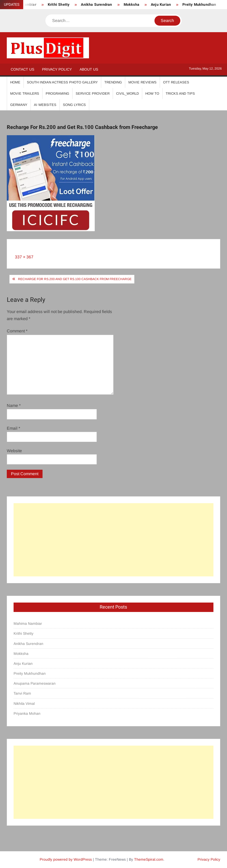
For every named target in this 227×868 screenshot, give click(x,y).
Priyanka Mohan (27, 713)
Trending (113, 82)
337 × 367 (24, 257)
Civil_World (127, 93)
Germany (19, 105)
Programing (57, 93)
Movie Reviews (142, 82)
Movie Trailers (25, 93)
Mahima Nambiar (28, 623)
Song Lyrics (74, 105)
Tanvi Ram (22, 693)
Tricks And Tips (180, 93)
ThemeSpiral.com (149, 859)
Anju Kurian (161, 5)
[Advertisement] (113, 540)
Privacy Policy (57, 69)
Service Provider (93, 93)
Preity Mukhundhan (199, 5)
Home (15, 82)
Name (14, 405)
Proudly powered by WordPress (66, 859)
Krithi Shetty (59, 5)
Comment (17, 331)
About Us (89, 69)
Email (13, 428)
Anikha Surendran (96, 5)
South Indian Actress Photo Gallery (62, 82)
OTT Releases (176, 82)
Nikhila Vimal (24, 704)
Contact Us (22, 69)
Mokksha (132, 5)
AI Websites (45, 105)
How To (152, 93)
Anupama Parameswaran (35, 683)
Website (14, 451)
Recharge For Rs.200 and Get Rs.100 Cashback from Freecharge (75, 279)
